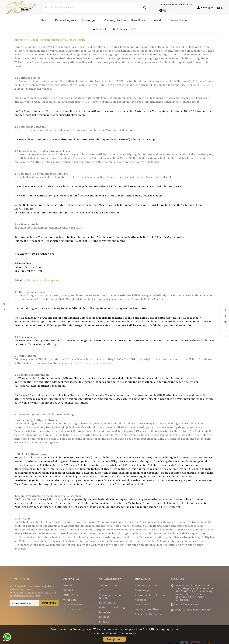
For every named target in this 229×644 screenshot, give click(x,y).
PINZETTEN (71, 595)
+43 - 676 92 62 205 (187, 604)
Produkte (69, 586)
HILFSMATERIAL (74, 605)
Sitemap (104, 622)
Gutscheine (142, 605)
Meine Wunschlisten (148, 609)
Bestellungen (143, 590)
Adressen (141, 600)
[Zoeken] (91, 8)
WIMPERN (70, 600)
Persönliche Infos (146, 586)
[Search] (145, 8)
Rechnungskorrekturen (150, 595)
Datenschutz (107, 603)
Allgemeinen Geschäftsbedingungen (149, 629)
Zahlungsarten (108, 586)
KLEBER (68, 590)
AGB (102, 590)
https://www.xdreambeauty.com (93, 363)
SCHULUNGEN (72, 609)
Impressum (106, 612)
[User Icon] (205, 8)
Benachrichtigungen (148, 614)
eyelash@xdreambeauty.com (42, 280)
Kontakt (104, 617)
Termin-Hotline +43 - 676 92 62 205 (176, 4)
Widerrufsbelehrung (112, 607)
